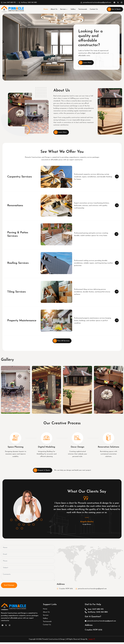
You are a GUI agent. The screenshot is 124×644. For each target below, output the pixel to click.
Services (64, 9)
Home (46, 9)
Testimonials (83, 9)
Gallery (73, 9)
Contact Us (94, 9)
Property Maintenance (22, 321)
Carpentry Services (20, 177)
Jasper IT (92, 639)
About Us (54, 9)
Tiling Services (17, 292)
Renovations (15, 206)
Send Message (9, 585)
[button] (3, 390)
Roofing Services (18, 263)
